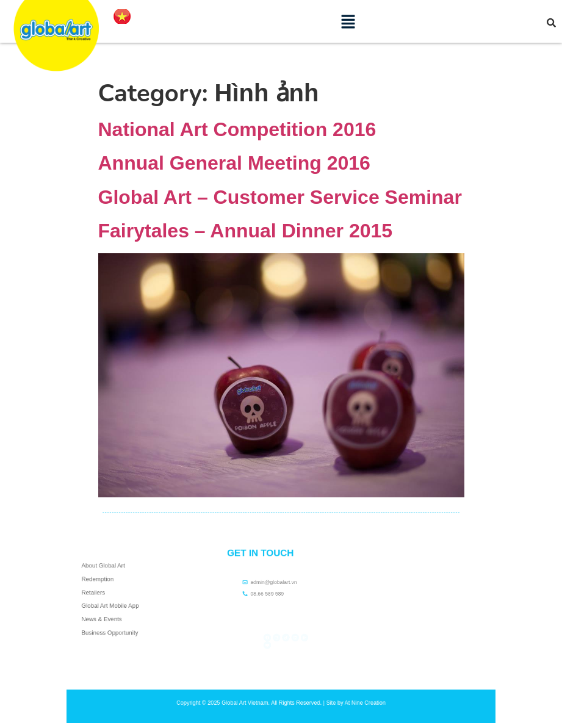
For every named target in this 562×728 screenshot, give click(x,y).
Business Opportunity (113, 624)
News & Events (106, 614)
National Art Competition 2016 (237, 129)
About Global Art (108, 574)
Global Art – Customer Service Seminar (280, 197)
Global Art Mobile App (113, 604)
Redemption (103, 584)
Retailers (100, 594)
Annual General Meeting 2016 (234, 163)
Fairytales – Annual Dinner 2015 (246, 231)
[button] (348, 21)
